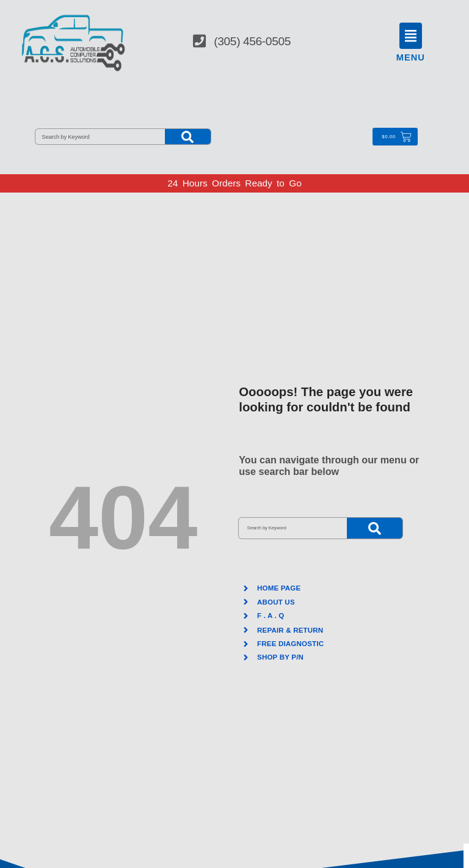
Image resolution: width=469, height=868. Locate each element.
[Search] (188, 137)
